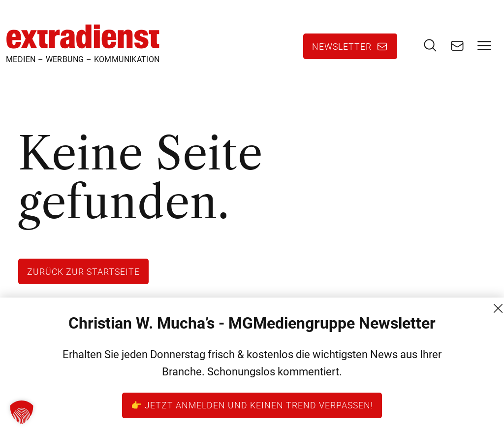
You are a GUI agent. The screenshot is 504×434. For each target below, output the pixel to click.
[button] (22, 412)
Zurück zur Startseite (83, 271)
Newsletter (342, 46)
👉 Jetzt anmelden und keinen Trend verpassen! (252, 405)
